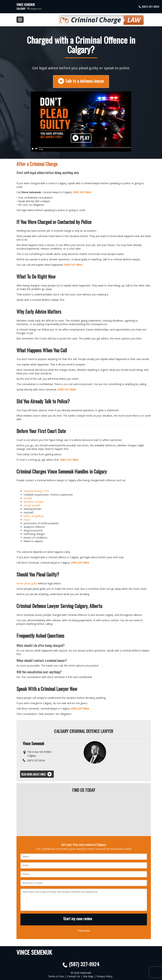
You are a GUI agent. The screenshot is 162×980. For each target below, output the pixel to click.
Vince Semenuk (26, 5)
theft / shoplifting (34, 516)
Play (81, 138)
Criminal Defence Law (91, 18)
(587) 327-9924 (151, 7)
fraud (27, 520)
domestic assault (34, 502)
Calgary (29, 9)
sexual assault (32, 505)
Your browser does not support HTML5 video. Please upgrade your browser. (81, 120)
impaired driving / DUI (36, 491)
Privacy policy (84, 930)
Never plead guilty (27, 583)
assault (28, 498)
